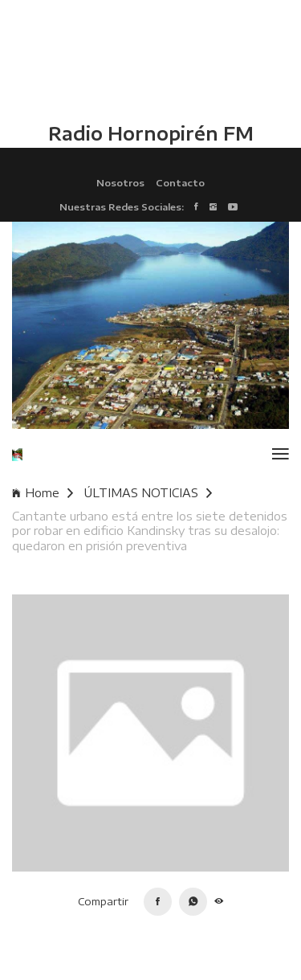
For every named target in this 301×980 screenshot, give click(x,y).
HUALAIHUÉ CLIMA (150, 60)
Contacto (180, 182)
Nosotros (120, 182)
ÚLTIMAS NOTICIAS (148, 493)
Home (43, 493)
